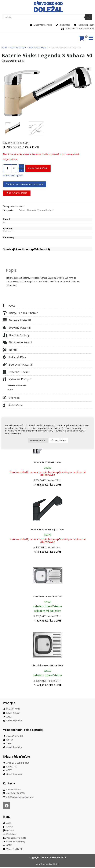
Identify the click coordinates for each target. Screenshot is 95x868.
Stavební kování (19, 373)
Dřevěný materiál (20, 328)
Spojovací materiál (21, 365)
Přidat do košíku (38, 169)
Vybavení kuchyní (18, 47)
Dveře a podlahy (19, 336)
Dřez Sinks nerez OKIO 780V (48, 597)
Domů (4, 47)
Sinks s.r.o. (9, 232)
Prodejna (9, 704)
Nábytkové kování (20, 343)
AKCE (12, 306)
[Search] (88, 17)
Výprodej (15, 398)
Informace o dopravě (13, 176)
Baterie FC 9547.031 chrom (47, 463)
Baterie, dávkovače (37, 47)
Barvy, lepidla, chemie (23, 313)
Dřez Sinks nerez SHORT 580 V (47, 666)
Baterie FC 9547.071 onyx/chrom (47, 530)
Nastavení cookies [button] (38, 440)
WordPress (41, 865)
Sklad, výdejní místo (17, 757)
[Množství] (7, 169)
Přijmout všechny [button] (58, 440)
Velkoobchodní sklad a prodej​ (23, 730)
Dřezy (10, 390)
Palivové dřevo (18, 358)
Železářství (16, 406)
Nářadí (13, 350)
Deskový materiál (20, 321)
